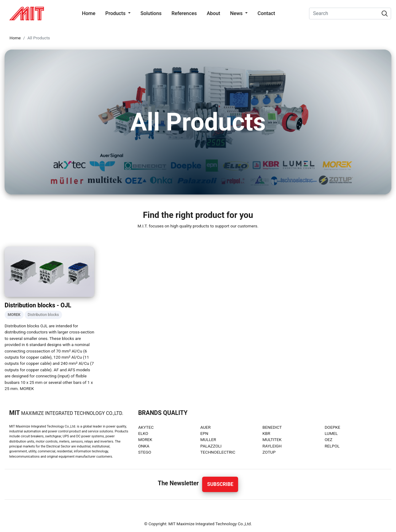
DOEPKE (333, 427)
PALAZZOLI (211, 446)
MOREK (145, 439)
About (214, 13)
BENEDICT (272, 427)
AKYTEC (146, 427)
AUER (206, 427)
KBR (266, 433)
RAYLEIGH (272, 446)
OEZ (329, 439)
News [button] (237, 13)
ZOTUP (269, 452)
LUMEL (331, 433)
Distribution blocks (43, 315)
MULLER (208, 439)
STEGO (145, 452)
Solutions (151, 13)
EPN (204, 433)
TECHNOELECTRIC (218, 452)
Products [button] (116, 13)
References (184, 13)
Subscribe (220, 484)
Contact (266, 13)
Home (90, 13)
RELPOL (332, 446)
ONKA (144, 446)
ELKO (143, 433)
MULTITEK (272, 439)
